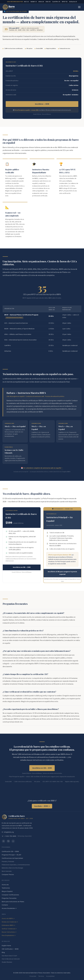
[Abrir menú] (79, 7)
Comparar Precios (8, 874)
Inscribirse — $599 (42, 104)
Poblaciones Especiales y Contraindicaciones (16, 865)
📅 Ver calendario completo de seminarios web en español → (42, 468)
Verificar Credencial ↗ (9, 929)
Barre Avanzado (7, 871)
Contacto (5, 905)
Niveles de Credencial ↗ (10, 922)
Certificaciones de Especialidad (12, 858)
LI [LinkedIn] (13, 841)
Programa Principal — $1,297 (11, 855)
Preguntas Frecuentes (9, 898)
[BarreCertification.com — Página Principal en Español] (9, 7)
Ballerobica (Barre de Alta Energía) (12, 868)
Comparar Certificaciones (10, 895)
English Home (6, 946)
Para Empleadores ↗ (9, 935)
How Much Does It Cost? (9, 956)
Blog (3, 952)
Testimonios (6, 888)
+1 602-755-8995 (10, 836)
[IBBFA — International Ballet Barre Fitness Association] (4, 817)
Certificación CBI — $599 (10, 851)
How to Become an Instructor (11, 959)
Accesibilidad (50, 976)
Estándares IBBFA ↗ (8, 925)
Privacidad (33, 976)
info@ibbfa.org (9, 832)
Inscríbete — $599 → (42, 806)
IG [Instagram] (3, 841)
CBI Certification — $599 (10, 949)
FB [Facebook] (8, 841)
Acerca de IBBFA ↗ (8, 918)
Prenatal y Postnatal (8, 862)
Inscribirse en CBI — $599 (22, 567)
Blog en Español (7, 891)
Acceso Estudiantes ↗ (9, 908)
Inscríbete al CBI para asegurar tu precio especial (62, 573)
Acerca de (5, 885)
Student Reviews (7, 962)
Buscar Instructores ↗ (9, 932)
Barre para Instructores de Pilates (13, 902)
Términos (41, 976)
